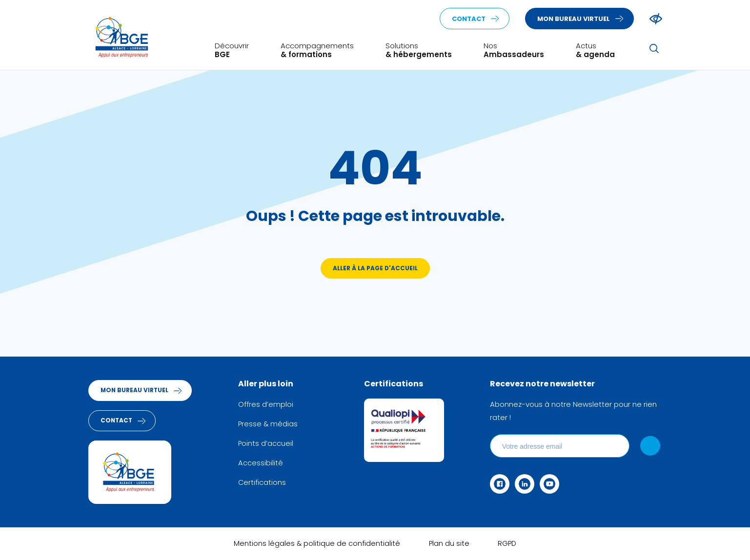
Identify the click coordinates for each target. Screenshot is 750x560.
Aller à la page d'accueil (375, 270)
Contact (469, 19)
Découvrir (232, 50)
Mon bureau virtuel (574, 19)
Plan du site (449, 546)
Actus (595, 50)
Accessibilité (265, 464)
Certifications (267, 483)
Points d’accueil (271, 445)
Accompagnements (317, 50)
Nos (514, 50)
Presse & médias (274, 425)
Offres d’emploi (271, 406)
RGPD (508, 546)
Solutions (419, 50)
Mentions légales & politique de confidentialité (316, 546)
